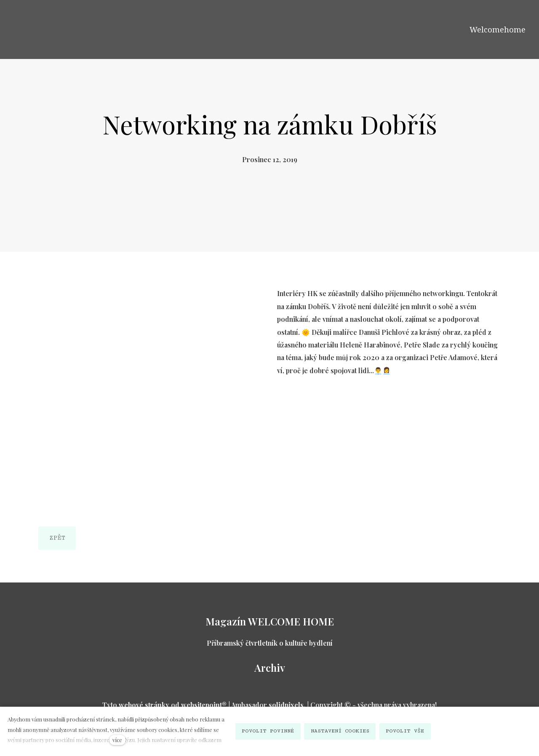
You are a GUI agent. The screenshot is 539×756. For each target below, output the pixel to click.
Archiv (270, 668)
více (117, 740)
